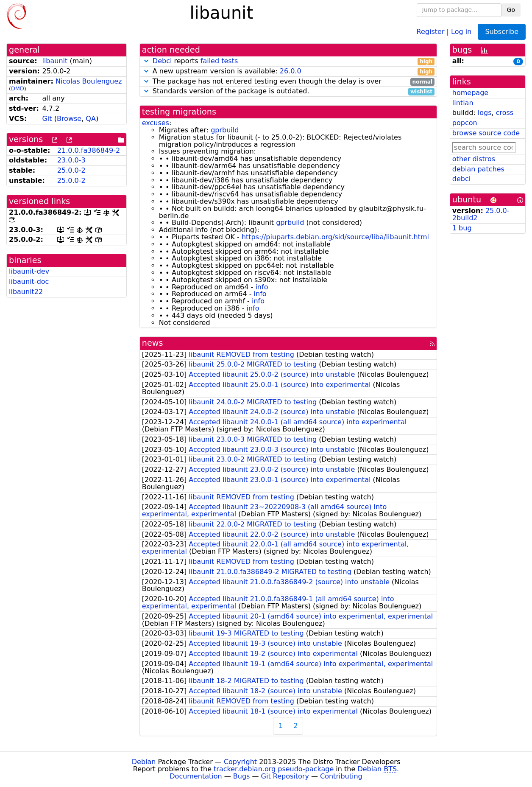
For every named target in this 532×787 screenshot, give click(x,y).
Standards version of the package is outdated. (288, 91)
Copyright (240, 762)
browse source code (486, 133)
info (262, 287)
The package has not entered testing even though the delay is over (288, 82)
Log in (461, 31)
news (153, 343)
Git (47, 119)
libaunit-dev (29, 271)
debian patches (478, 169)
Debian (144, 762)
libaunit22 (26, 292)
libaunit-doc (29, 281)
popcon (465, 123)
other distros (474, 159)
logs (485, 113)
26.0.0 (291, 71)
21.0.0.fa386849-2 (89, 150)
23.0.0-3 (71, 160)
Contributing (341, 776)
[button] (146, 61)
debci (461, 179)
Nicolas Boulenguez (89, 81)
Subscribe (502, 32)
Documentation (196, 776)
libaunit (55, 61)
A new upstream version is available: (288, 71)
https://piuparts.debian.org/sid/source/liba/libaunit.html (335, 237)
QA (91, 119)
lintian (463, 103)
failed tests (219, 61)
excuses (156, 123)
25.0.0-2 (71, 170)
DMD (18, 88)
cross (505, 113)
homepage (470, 93)
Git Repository (285, 776)
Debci (162, 61)
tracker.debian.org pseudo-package (274, 769)
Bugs (242, 776)
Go (511, 10)
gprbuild (225, 130)
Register (431, 31)
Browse (69, 119)
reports (288, 61)
